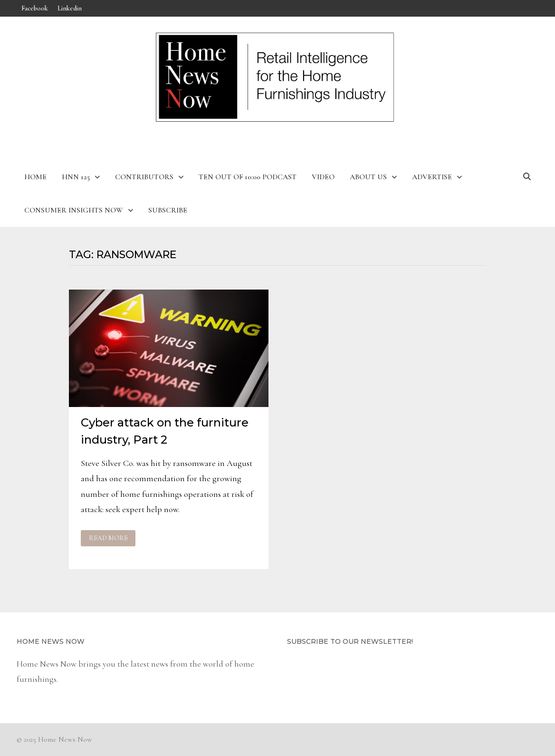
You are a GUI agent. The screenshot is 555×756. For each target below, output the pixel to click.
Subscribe (168, 210)
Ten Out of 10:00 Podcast (248, 177)
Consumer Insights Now (74, 210)
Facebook (35, 8)
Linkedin (70, 8)
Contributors (144, 177)
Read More (108, 538)
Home (35, 177)
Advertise (432, 177)
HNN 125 (76, 177)
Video (323, 177)
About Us (368, 177)
